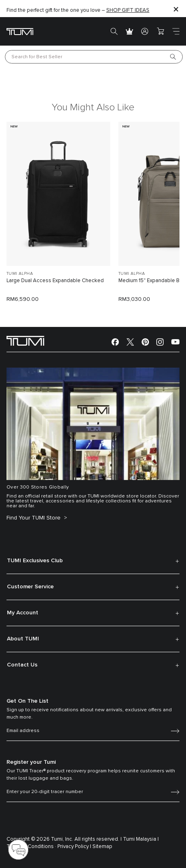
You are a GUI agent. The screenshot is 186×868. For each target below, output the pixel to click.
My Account (23, 613)
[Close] (176, 9)
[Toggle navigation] (176, 31)
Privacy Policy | (74, 847)
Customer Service (30, 587)
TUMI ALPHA (20, 274)
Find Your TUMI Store (34, 518)
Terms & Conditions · (31, 847)
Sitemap (102, 847)
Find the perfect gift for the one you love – (78, 10)
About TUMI (23, 639)
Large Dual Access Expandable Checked (55, 281)
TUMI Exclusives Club (35, 561)
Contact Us (22, 665)
